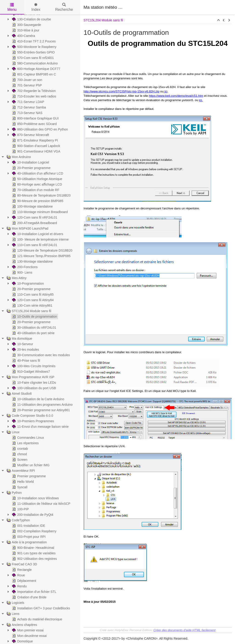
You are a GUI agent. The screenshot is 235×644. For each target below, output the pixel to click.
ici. (201, 100)
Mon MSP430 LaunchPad (27, 228)
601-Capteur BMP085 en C (34, 74)
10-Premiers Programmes (33, 421)
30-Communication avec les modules (41, 355)
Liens (13, 614)
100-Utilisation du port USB (34, 388)
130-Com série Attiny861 (32, 305)
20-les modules (25, 350)
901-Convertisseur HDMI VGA (36, 151)
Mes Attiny (16, 278)
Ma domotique (19, 339)
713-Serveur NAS (27, 113)
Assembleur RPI (20, 471)
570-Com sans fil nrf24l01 (33, 58)
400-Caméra (23, 36)
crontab (20, 449)
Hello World (22, 482)
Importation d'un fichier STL (34, 592)
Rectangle (21, 570)
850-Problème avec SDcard (34, 124)
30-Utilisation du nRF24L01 (34, 328)
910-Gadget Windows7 (31, 372)
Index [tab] (36, 7)
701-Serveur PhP (27, 85)
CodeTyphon (18, 520)
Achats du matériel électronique (37, 619)
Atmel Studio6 (19, 394)
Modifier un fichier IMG (30, 465)
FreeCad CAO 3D (21, 564)
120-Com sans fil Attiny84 (32, 300)
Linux (13, 432)
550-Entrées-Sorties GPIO (33, 52)
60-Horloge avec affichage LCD (37, 184)
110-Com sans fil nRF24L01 (34, 245)
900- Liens (22, 272)
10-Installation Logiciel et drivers (37, 234)
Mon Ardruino (18, 157)
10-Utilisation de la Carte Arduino (38, 399)
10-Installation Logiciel (30, 162)
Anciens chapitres (21, 625)
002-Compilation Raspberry (34, 531)
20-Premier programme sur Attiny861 (41, 410)
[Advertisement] (178, 7)
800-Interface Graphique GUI (35, 118)
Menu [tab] (12, 7)
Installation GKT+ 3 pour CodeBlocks (41, 608)
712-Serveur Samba (29, 107)
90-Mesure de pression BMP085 (37, 201)
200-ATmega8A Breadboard (34, 223)
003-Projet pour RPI (28, 537)
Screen (19, 460)
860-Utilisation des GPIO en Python (40, 129)
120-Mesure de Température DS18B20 (42, 250)
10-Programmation (28, 283)
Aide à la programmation (26, 542)
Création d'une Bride (29, 597)
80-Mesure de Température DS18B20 (41, 195)
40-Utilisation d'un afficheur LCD (37, 173)
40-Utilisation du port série (33, 333)
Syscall (19, 487)
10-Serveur (22, 344)
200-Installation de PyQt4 (32, 515)
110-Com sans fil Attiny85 (32, 294)
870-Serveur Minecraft (30, 135)
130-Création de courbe (31, 19)
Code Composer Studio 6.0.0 (29, 416)
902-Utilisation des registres (34, 559)
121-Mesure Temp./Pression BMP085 (41, 256)
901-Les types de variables (33, 553)
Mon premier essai (27, 630)
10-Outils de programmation (34, 316)
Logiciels (15, 603)
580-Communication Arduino (35, 63)
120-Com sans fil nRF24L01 (34, 217)
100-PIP (20, 509)
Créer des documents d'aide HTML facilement (184, 630)
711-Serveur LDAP (28, 102)
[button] (218, 20)
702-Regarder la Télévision (34, 91)
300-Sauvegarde (26, 25)
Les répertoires (25, 443)
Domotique (22, 641)
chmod (19, 454)
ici (165, 91)
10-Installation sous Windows (35, 498)
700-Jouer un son (27, 80)
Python (14, 493)
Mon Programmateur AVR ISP (30, 377)
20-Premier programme (31, 168)
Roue (18, 575)
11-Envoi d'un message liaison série (40, 427)
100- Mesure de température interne (40, 239)
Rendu (19, 586)
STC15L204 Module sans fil (28, 311)
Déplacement (24, 581)
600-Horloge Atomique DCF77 (36, 69)
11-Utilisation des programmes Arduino (42, 405)
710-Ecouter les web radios (34, 96)
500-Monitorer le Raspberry (34, 47)
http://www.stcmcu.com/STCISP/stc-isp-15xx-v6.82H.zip (121, 91)
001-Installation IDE (28, 526)
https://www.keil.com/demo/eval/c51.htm (176, 96)
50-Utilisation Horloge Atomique (37, 179)
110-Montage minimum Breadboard (39, 212)
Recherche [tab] (64, 7)
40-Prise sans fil (26, 361)
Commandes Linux (28, 438)
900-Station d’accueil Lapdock (36, 146)
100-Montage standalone (32, 206)
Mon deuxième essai (29, 636)
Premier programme (28, 476)
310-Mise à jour (25, 30)
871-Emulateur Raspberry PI (35, 140)
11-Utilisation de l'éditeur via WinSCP (41, 504)
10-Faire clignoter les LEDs (34, 383)
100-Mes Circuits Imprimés (33, 366)
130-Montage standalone (32, 261)
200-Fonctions (24, 267)
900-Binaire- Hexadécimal (33, 548)
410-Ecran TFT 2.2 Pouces (34, 41)
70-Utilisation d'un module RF (35, 190)
